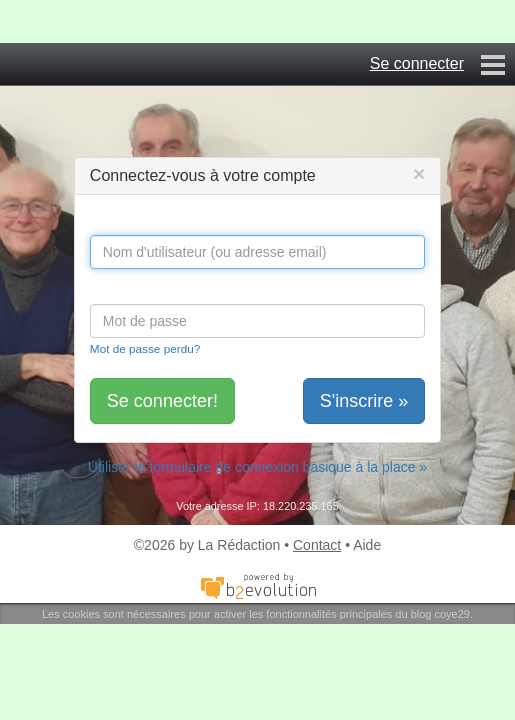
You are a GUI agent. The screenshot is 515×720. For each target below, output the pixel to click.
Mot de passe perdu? (145, 348)
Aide (367, 545)
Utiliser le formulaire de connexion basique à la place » (257, 467)
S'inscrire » (364, 401)
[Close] (419, 173)
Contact (317, 545)
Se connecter (417, 63)
